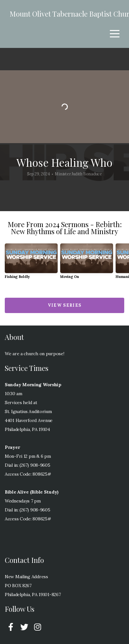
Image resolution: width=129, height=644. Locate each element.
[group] (31, 264)
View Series (64, 305)
